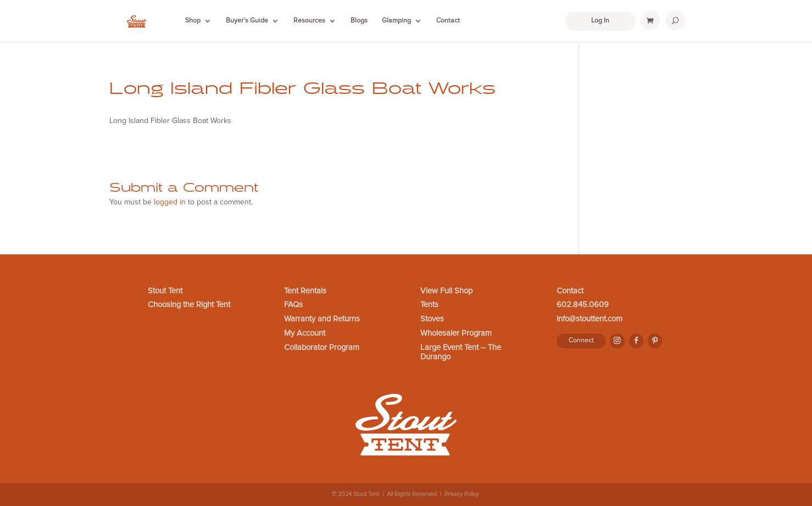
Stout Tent (165, 291)
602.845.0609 (583, 305)
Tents (429, 305)
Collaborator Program (322, 347)
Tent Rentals (305, 291)
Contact (448, 21)
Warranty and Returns (322, 319)
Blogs (359, 21)
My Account (305, 333)
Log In (600, 21)
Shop (193, 21)
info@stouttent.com (589, 319)
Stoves (432, 319)
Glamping (396, 21)
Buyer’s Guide (247, 21)
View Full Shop (446, 291)
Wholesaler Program (456, 333)
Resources (309, 21)
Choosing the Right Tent (189, 305)
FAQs (293, 305)
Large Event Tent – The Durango (461, 352)
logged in (170, 202)
